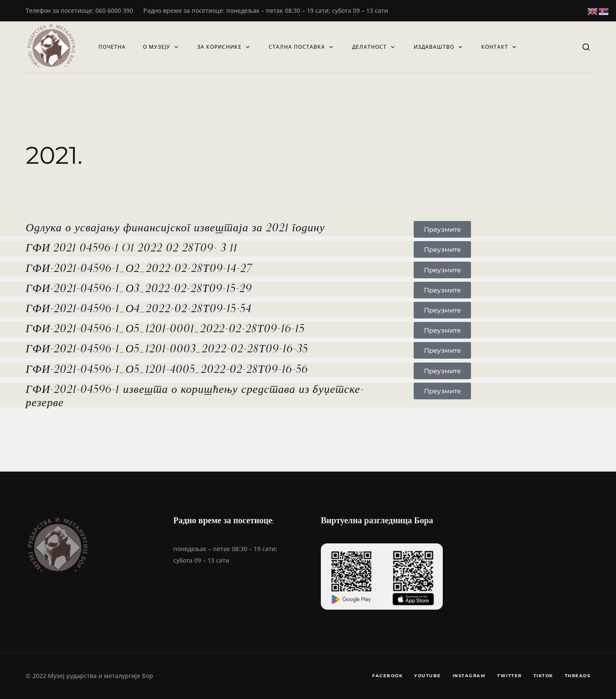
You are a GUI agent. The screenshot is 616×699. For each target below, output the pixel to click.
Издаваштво (439, 47)
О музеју (161, 47)
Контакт (500, 47)
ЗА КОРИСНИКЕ (224, 47)
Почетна (112, 47)
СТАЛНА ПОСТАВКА (302, 47)
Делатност (374, 47)
